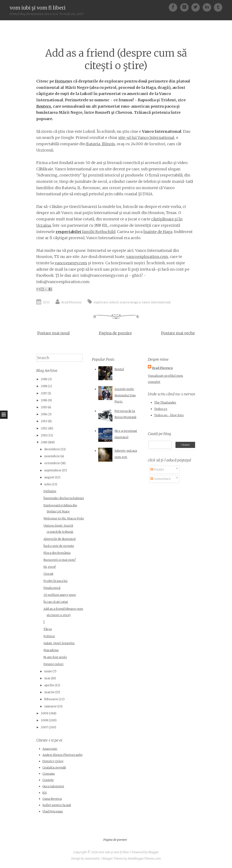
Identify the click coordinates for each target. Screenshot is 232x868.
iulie (48, 484)
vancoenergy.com (71, 263)
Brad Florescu (71, 302)
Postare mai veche (178, 333)
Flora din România (57, 553)
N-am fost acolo (55, 657)
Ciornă (48, 574)
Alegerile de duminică (59, 539)
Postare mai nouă (53, 333)
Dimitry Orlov (53, 761)
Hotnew (63, 81)
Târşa (48, 629)
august (49, 477)
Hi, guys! (50, 567)
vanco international (156, 302)
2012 (44, 428)
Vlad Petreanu (53, 811)
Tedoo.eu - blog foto (169, 415)
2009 (45, 713)
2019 (44, 379)
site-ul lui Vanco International (146, 138)
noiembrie (52, 456)
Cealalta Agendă (54, 768)
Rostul (119, 369)
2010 (44, 442)
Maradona (51, 650)
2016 (44, 400)
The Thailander (165, 403)
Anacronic (50, 749)
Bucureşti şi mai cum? (60, 560)
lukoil (114, 302)
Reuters (44, 106)
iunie (48, 671)
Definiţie (50, 491)
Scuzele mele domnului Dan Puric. (125, 395)
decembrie (52, 449)
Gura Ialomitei (53, 786)
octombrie (52, 463)
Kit (45, 793)
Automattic (92, 859)
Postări (157, 469)
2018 (44, 386)
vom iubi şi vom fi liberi (38, 8)
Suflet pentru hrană (57, 805)
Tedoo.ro (161, 409)
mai (47, 678)
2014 (44, 414)
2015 (44, 407)
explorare (101, 302)
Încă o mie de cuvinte (59, 546)
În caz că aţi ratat (56, 602)
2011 (44, 435)
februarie (51, 699)
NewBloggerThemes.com (144, 859)
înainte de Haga (158, 232)
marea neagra (130, 302)
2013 (44, 421)
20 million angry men (60, 595)
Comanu (49, 774)
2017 (44, 393)
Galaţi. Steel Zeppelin (59, 643)
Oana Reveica (52, 799)
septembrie (53, 470)
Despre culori (53, 664)
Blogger (154, 852)
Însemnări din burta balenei (64, 498)
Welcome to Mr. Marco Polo (64, 518)
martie (49, 692)
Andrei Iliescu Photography (63, 755)
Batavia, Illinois (101, 144)
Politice (49, 636)
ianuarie (51, 706)
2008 (44, 720)
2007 (44, 727)
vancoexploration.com (147, 257)
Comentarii (161, 479)
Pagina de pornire (115, 333)
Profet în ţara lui (55, 581)
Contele (48, 780)
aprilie (49, 685)
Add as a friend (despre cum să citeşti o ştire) (116, 59)
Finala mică (52, 588)
